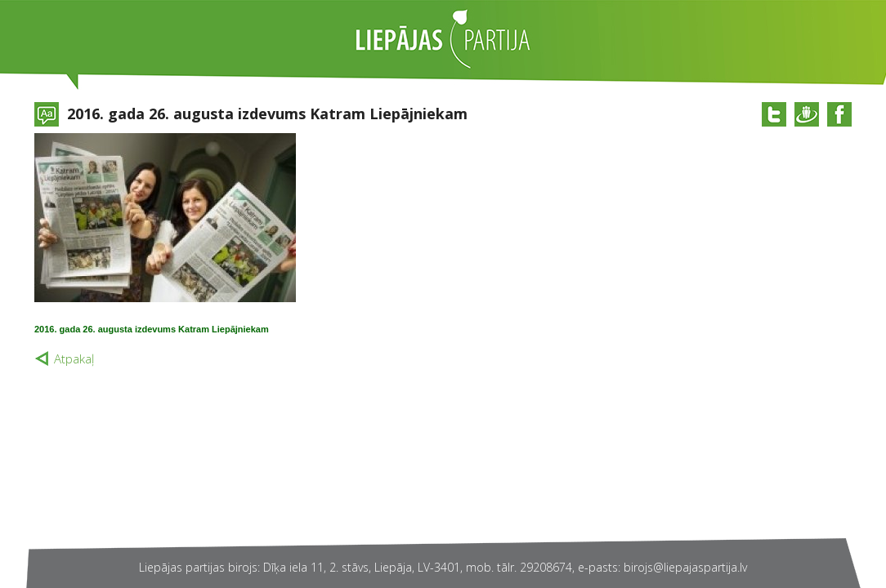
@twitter (774, 114)
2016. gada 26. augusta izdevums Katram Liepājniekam (152, 329)
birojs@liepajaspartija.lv (685, 567)
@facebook (839, 114)
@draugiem (807, 114)
